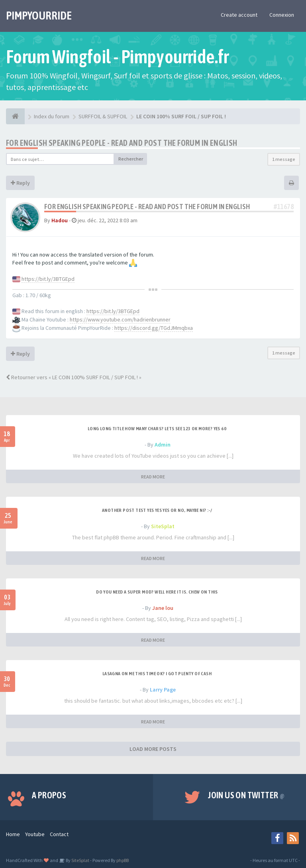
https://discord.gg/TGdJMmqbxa (154, 328)
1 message (284, 159)
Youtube (35, 834)
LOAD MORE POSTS (153, 749)
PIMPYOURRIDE (39, 16)
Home (13, 834)
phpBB (123, 860)
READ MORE (153, 477)
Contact (59, 834)
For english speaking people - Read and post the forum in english (122, 143)
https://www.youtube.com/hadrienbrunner (120, 319)
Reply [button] (20, 183)
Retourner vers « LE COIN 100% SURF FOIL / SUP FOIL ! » (74, 377)
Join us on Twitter (246, 795)
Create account (239, 15)
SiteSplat (163, 526)
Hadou (60, 220)
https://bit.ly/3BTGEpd (48, 279)
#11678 (284, 207)
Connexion (282, 15)
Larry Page (163, 690)
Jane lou (163, 608)
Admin (163, 445)
